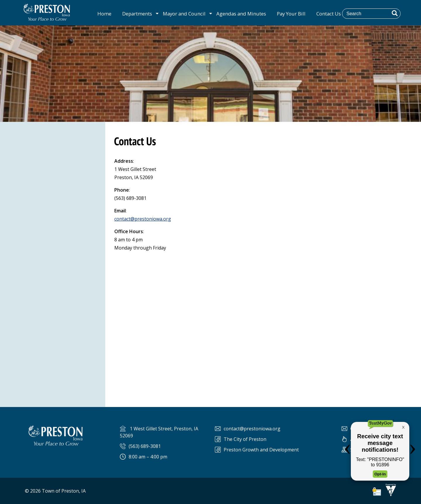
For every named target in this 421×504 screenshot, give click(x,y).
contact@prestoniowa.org (143, 219)
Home (104, 14)
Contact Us (329, 14)
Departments (137, 14)
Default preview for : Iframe (263, 322)
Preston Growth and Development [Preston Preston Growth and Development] (261, 450)
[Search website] (375, 13)
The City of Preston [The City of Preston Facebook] (245, 439)
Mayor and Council (184, 14)
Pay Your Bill (291, 14)
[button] (395, 13)
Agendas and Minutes (241, 14)
